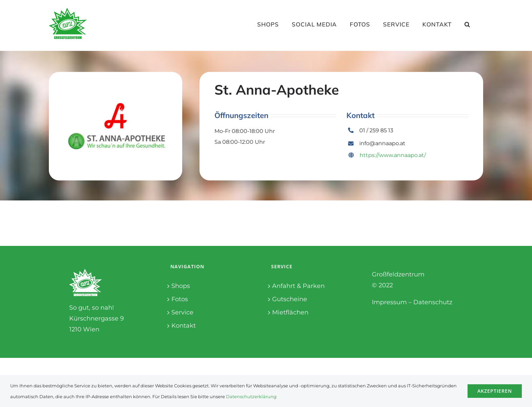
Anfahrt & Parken (298, 286)
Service (182, 312)
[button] (467, 24)
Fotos (180, 299)
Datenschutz (433, 302)
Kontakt (184, 326)
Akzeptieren (495, 391)
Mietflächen (290, 312)
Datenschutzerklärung (251, 396)
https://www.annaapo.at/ (387, 155)
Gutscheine (290, 299)
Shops (181, 286)
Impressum (389, 302)
